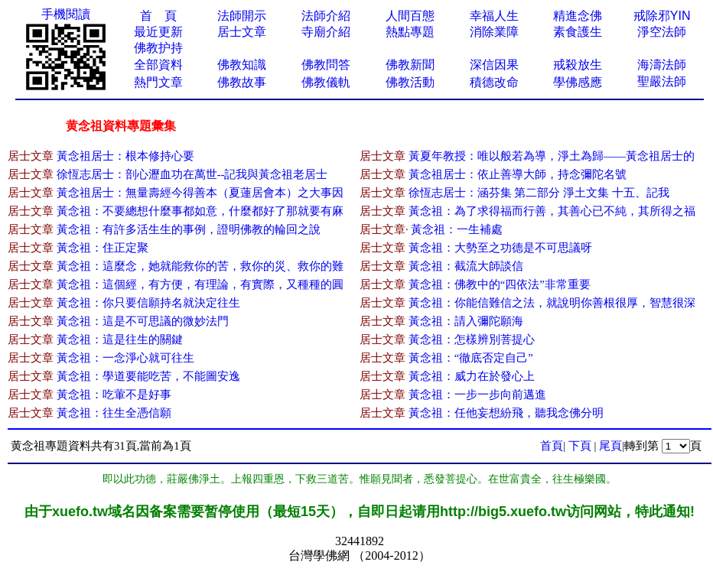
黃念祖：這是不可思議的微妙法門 (143, 321)
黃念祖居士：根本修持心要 (125, 156)
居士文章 (242, 32)
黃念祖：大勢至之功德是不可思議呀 (500, 248)
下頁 (580, 446)
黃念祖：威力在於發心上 (472, 376)
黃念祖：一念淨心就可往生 (125, 358)
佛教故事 (242, 82)
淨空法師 (662, 32)
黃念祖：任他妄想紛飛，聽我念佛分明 (506, 413)
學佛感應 (578, 82)
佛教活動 (410, 82)
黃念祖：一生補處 (457, 229)
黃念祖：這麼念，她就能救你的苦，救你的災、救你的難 (200, 266)
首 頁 (158, 16)
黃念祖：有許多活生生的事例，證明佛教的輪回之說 (189, 229)
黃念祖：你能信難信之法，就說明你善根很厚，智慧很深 (552, 303)
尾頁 (610, 446)
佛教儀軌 (326, 82)
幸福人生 (494, 16)
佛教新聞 (410, 65)
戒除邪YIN (662, 16)
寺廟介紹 (326, 32)
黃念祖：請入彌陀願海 (466, 321)
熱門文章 (158, 82)
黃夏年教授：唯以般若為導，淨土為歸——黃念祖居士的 (552, 156)
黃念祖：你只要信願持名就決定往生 (148, 303)
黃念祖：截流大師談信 (466, 266)
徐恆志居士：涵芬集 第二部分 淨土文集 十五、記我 (539, 193)
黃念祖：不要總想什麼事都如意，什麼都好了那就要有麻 (200, 211)
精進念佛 (578, 16)
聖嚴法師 (662, 81)
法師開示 (242, 16)
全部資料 (158, 65)
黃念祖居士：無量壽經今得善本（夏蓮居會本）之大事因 (200, 193)
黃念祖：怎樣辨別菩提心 (472, 339)
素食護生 (578, 32)
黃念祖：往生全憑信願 (114, 413)
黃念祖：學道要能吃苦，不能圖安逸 (148, 376)
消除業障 (494, 32)
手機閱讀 (66, 14)
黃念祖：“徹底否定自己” (471, 358)
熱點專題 (410, 32)
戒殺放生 (578, 65)
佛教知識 (242, 65)
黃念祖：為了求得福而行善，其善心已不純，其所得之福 (552, 211)
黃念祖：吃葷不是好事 (114, 395)
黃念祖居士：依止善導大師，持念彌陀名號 (518, 174)
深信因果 (494, 65)
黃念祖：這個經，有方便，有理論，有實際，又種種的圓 (200, 284)
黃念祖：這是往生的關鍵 (120, 339)
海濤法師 (662, 65)
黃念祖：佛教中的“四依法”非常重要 (500, 284)
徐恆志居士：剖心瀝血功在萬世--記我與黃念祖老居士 (192, 174)
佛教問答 (326, 65)
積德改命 (494, 82)
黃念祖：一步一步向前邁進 (477, 395)
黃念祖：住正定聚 (103, 248)
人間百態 (410, 16)
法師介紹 (326, 16)
